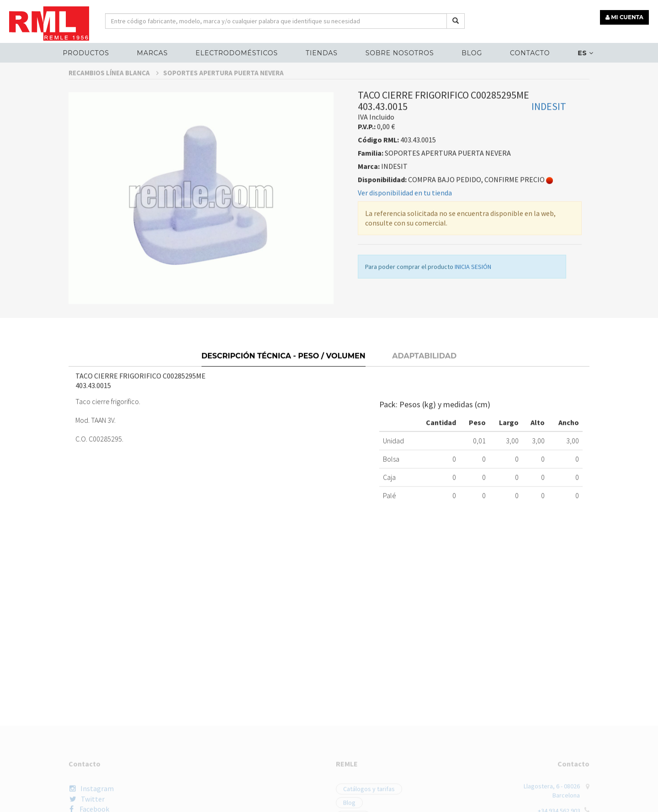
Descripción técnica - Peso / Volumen (284, 377)
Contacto (530, 53)
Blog (472, 53)
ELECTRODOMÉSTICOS (237, 53)
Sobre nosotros (400, 53)
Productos (86, 53)
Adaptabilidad (424, 377)
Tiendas (322, 53)
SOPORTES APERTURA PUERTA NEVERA (223, 97)
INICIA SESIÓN (473, 291)
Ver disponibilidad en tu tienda (405, 217)
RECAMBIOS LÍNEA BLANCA (114, 97)
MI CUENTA (624, 17)
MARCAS (153, 53)
